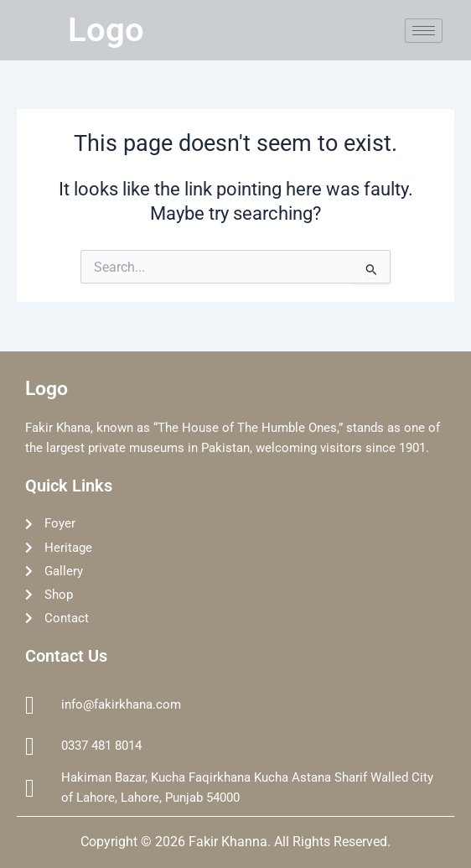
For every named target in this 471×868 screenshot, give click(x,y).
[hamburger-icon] (424, 31)
